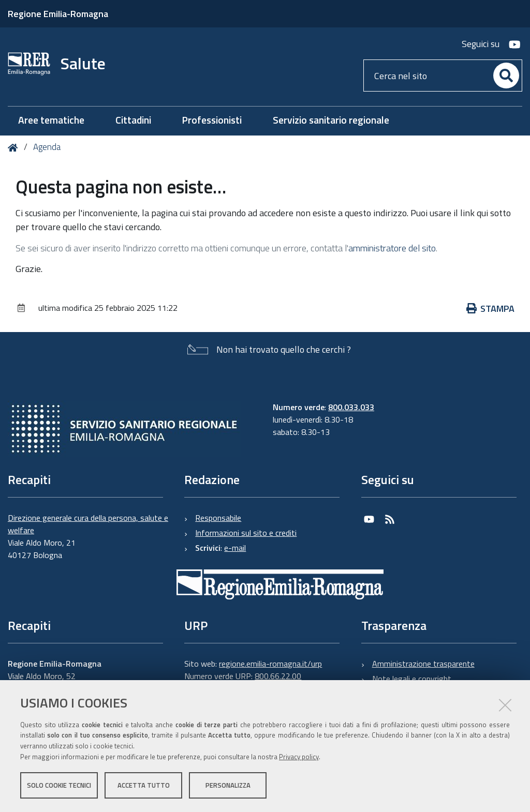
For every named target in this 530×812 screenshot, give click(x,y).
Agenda (47, 147)
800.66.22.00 (278, 676)
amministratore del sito (392, 248)
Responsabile (218, 518)
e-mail (235, 548)
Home (15, 148)
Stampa (496, 309)
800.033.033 (351, 407)
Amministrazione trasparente (423, 664)
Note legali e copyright (412, 679)
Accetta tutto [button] (144, 785)
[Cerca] (506, 76)
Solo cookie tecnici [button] (59, 785)
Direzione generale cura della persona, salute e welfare (88, 524)
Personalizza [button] (228, 785)
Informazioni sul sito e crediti (246, 533)
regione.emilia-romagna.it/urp (270, 664)
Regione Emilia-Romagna (58, 14)
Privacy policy (299, 757)
